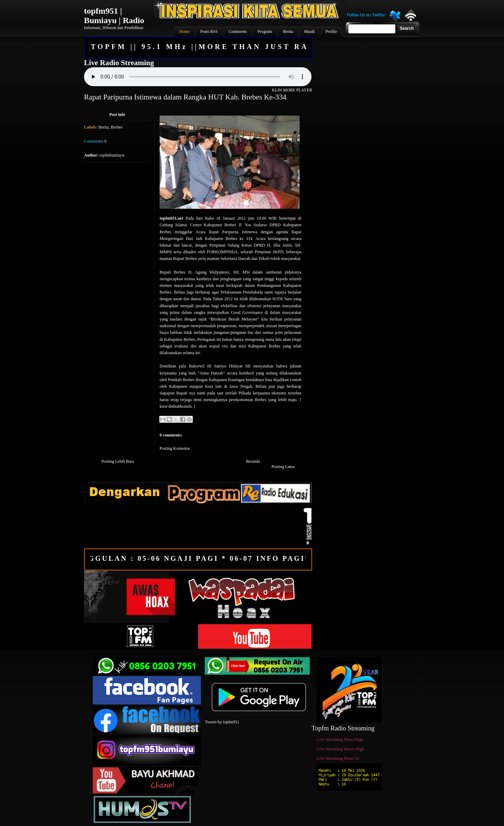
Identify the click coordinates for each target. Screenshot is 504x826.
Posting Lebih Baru (118, 461)
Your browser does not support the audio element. (198, 77)
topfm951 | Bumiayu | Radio (114, 16)
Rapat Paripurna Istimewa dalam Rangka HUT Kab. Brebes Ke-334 (185, 97)
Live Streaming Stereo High (340, 749)
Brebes (116, 127)
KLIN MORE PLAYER (292, 90)
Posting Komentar (175, 448)
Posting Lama (283, 467)
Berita (103, 127)
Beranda (253, 461)
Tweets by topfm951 (222, 722)
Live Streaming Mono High (340, 739)
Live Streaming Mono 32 (338, 758)
